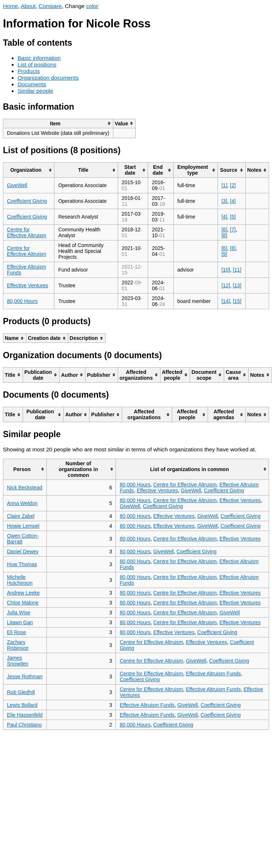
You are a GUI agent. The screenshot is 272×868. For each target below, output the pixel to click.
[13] (237, 285)
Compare (50, 6)
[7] (233, 230)
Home (10, 6)
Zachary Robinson (18, 645)
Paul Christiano (24, 725)
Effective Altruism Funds (213, 674)
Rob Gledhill (21, 692)
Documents (32, 84)
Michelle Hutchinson (20, 580)
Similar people (35, 91)
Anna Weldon (22, 503)
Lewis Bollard (22, 705)
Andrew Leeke (23, 593)
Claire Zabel (21, 516)
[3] (224, 201)
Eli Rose (16, 632)
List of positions (37, 65)
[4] (233, 201)
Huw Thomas (22, 564)
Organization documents (48, 78)
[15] (237, 301)
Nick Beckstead (24, 488)
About (28, 6)
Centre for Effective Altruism (27, 232)
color (92, 6)
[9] (224, 254)
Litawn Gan (20, 622)
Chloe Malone (23, 603)
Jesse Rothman (25, 676)
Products (29, 71)
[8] (224, 235)
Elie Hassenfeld (25, 715)
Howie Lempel (23, 526)
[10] (226, 270)
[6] (224, 230)
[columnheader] (58, 123)
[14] (226, 301)
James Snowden (18, 661)
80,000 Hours (22, 301)
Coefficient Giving (27, 201)
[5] (233, 217)
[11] (237, 270)
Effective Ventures (28, 285)
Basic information (39, 58)
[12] (226, 285)
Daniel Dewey (23, 551)
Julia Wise (19, 613)
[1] (224, 185)
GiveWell (17, 185)
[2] (233, 185)
